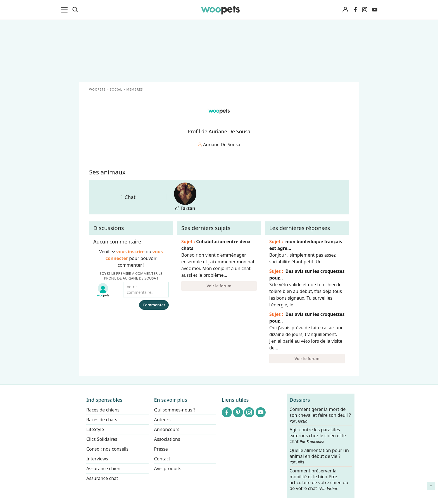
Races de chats (102, 420)
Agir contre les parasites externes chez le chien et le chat (318, 436)
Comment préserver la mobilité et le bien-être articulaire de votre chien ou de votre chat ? (319, 479)
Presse (161, 449)
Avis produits (168, 468)
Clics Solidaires (102, 439)
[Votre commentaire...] (146, 290)
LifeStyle (95, 429)
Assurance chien (103, 468)
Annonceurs (167, 429)
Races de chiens (103, 410)
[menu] (65, 10)
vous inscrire (130, 252)
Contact (162, 459)
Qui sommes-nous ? (175, 410)
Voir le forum (219, 286)
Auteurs (162, 420)
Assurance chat (102, 478)
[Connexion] (345, 10)
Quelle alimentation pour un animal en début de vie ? (319, 456)
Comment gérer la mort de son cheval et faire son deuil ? (320, 415)
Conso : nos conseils (107, 449)
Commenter (154, 305)
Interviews (97, 459)
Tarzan (185, 197)
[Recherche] (75, 10)
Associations (167, 439)
